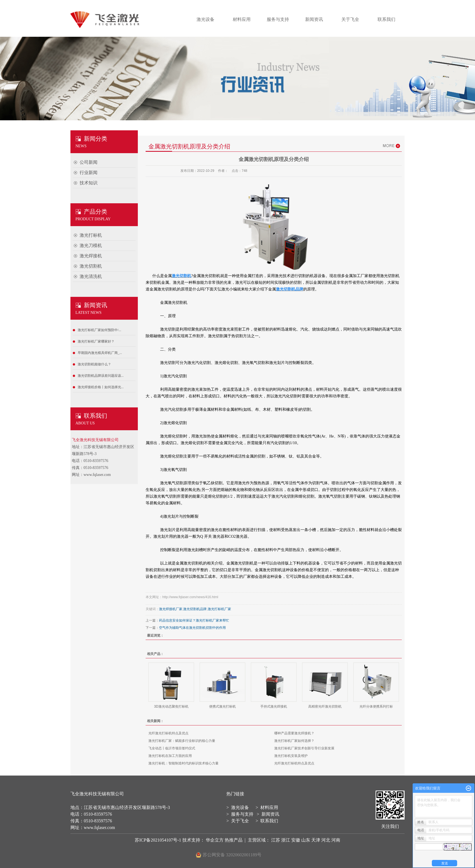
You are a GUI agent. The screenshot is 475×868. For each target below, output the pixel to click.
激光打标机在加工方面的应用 (170, 756)
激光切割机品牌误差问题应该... (101, 376)
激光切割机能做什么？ (94, 364)
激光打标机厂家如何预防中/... (99, 330)
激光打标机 (91, 235)
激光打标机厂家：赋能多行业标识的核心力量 (182, 741)
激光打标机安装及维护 (291, 756)
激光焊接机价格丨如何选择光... (101, 387)
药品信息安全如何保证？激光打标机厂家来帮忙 (194, 620)
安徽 (296, 840)
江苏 (276, 840)
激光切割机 (91, 266)
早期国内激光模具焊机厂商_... (100, 353)
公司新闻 (89, 162)
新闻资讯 (314, 19)
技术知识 (89, 183)
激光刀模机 (91, 245)
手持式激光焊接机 (274, 706)
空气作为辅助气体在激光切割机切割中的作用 (192, 628)
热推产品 (234, 840)
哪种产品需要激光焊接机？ (294, 733)
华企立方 (215, 840)
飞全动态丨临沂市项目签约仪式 (172, 748)
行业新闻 (89, 173)
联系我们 (386, 19)
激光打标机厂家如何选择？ (294, 741)
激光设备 (205, 19)
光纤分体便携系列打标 (376, 706)
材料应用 (242, 19)
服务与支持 (278, 19)
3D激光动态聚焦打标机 (171, 706)
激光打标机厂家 (219, 609)
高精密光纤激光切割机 (325, 706)
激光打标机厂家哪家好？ (96, 341)
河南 (336, 840)
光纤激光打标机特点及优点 (168, 733)
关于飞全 (350, 19)
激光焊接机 (91, 256)
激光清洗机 (91, 276)
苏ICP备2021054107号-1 (158, 840)
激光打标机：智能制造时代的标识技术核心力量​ (183, 763)
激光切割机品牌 (195, 609)
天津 (316, 840)
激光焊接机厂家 (171, 609)
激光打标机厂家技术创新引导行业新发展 (304, 748)
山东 (306, 840)
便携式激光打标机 (222, 706)
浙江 (286, 840)
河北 (326, 840)
